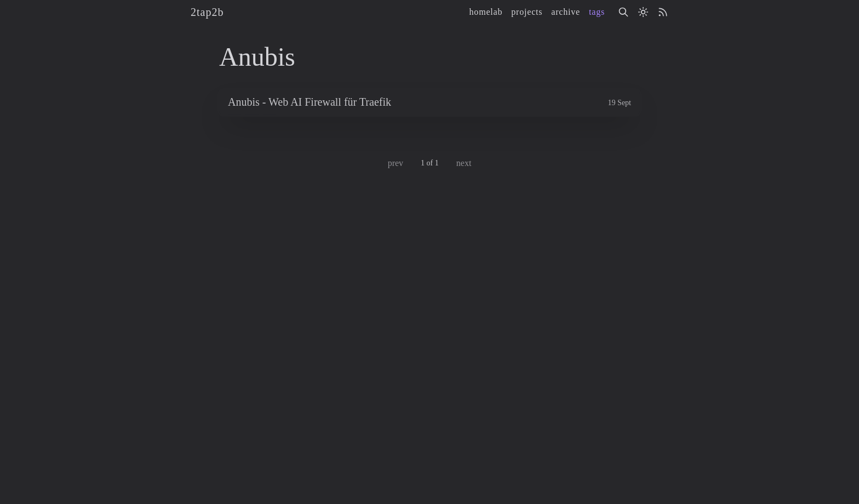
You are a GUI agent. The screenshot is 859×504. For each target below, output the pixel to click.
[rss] (663, 12)
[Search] (623, 12)
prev (396, 163)
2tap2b (207, 12)
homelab (486, 12)
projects (527, 12)
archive (566, 12)
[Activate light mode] (643, 12)
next (464, 163)
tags (597, 12)
